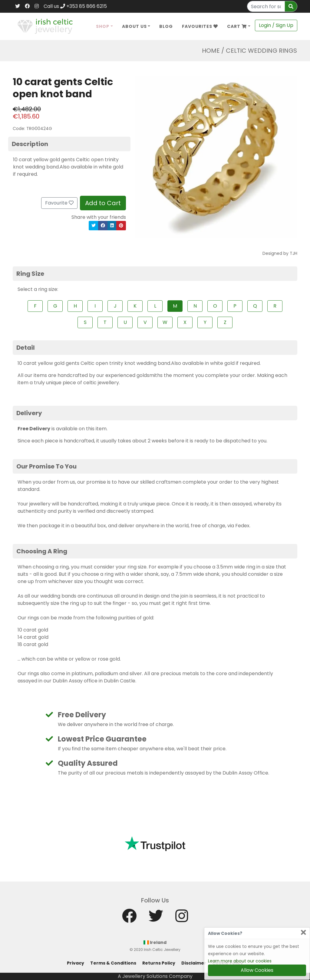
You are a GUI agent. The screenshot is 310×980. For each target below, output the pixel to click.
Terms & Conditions (113, 963)
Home (211, 51)
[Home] (45, 26)
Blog (166, 26)
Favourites (200, 26)
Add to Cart (103, 203)
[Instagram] (37, 6)
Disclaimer (194, 963)
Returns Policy (159, 963)
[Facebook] (27, 6)
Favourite (59, 203)
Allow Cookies (257, 970)
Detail (26, 348)
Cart (237, 26)
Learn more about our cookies (240, 961)
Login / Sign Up (276, 25)
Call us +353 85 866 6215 (75, 6)
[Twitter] (18, 6)
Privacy (76, 963)
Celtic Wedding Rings (261, 51)
